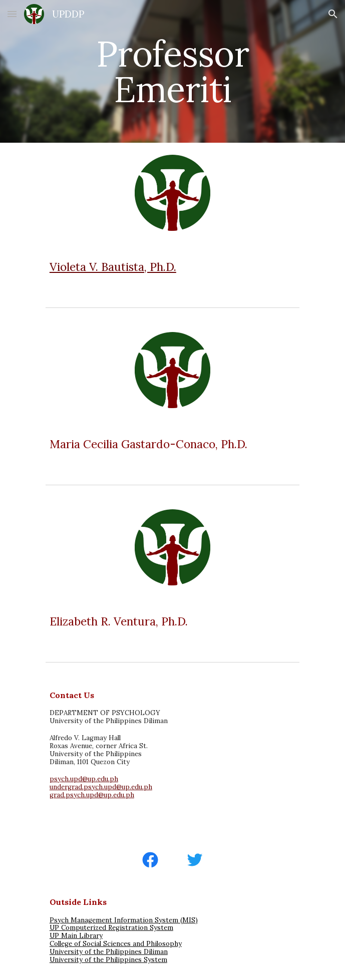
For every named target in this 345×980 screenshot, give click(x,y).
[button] (12, 14)
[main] (172, 71)
